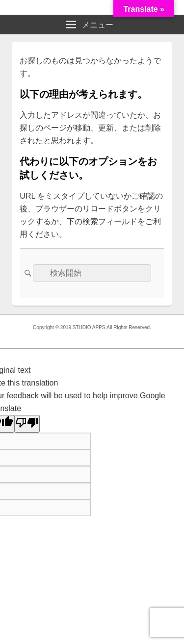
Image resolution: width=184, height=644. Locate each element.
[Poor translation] (27, 424)
